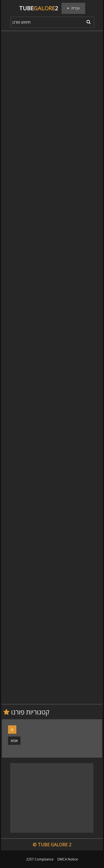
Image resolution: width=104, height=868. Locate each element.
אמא (14, 741)
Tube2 (39, 8)
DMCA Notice (68, 859)
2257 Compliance (40, 859)
